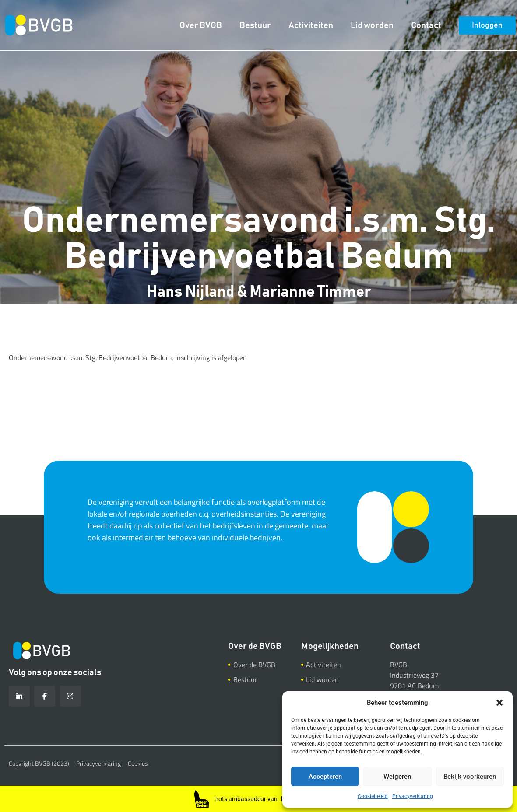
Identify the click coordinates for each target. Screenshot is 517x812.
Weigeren (397, 777)
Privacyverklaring (413, 796)
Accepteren (325, 777)
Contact (426, 25)
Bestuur (255, 25)
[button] (499, 703)
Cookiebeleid (373, 796)
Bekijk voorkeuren (470, 777)
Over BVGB (201, 25)
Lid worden (372, 25)
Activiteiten (311, 25)
